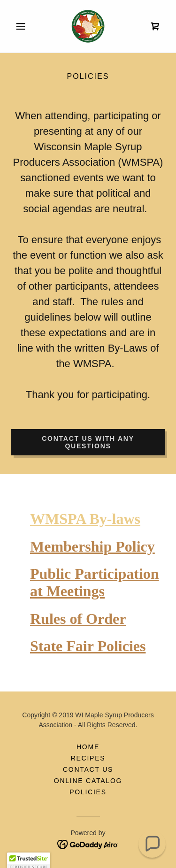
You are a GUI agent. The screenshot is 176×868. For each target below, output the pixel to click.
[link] (88, 26)
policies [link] (88, 792)
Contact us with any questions (88, 442)
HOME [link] (88, 747)
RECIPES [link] (88, 758)
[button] (23, 26)
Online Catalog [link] (88, 781)
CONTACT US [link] (88, 769)
